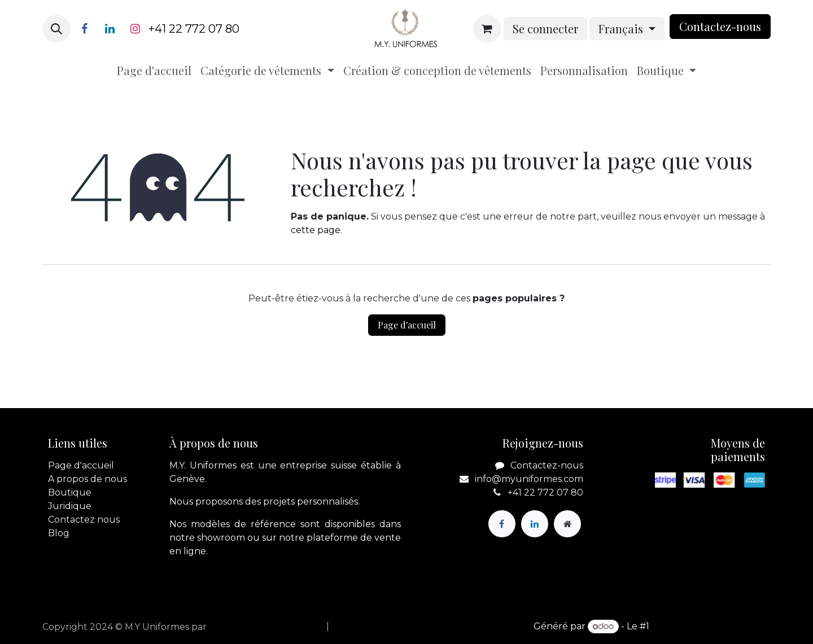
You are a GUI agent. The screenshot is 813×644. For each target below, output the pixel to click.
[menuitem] (154, 71)
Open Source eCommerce (711, 626)
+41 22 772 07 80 (194, 29)
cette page (316, 230)
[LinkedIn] (110, 29)
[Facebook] (84, 29)
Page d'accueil (407, 325)
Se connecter (545, 29)
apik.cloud (232, 627)
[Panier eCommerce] (487, 29)
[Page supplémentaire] (567, 524)
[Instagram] (135, 29)
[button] (56, 29)
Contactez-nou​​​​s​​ (720, 26)
